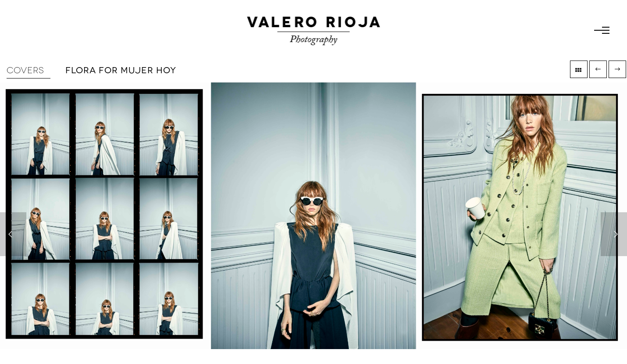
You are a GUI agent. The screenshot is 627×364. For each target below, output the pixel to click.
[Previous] (13, 234)
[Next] (614, 234)
